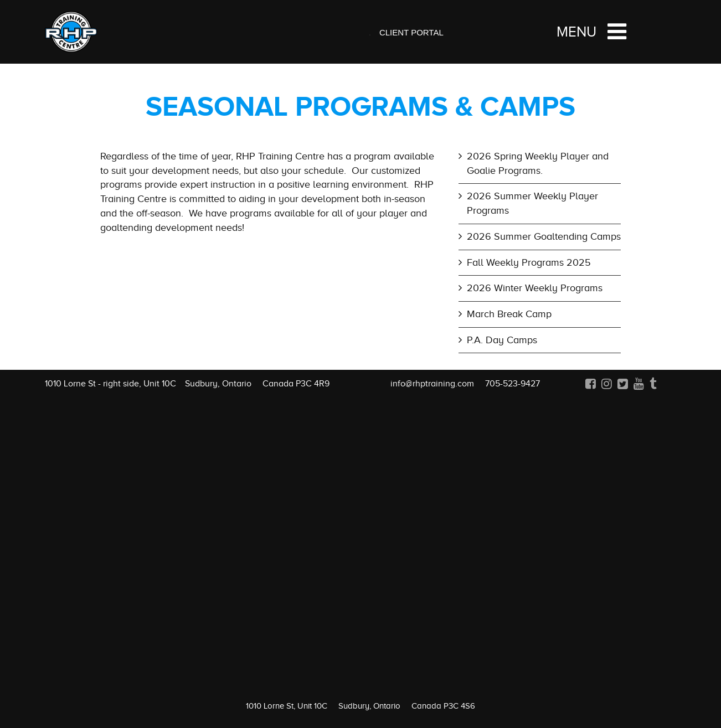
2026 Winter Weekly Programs (535, 288)
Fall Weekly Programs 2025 (529, 262)
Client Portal (411, 32)
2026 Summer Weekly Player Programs (532, 203)
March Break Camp (509, 314)
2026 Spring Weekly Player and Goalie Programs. (538, 163)
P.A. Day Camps (502, 340)
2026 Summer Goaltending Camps (544, 236)
